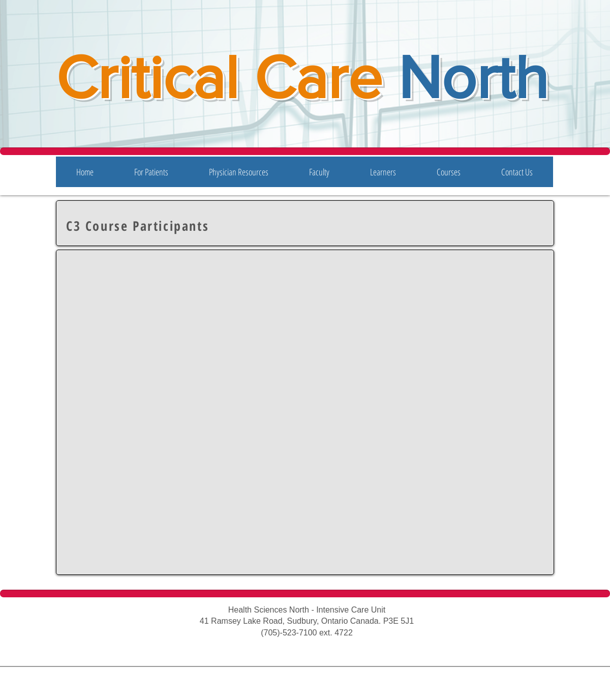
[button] (151, 172)
